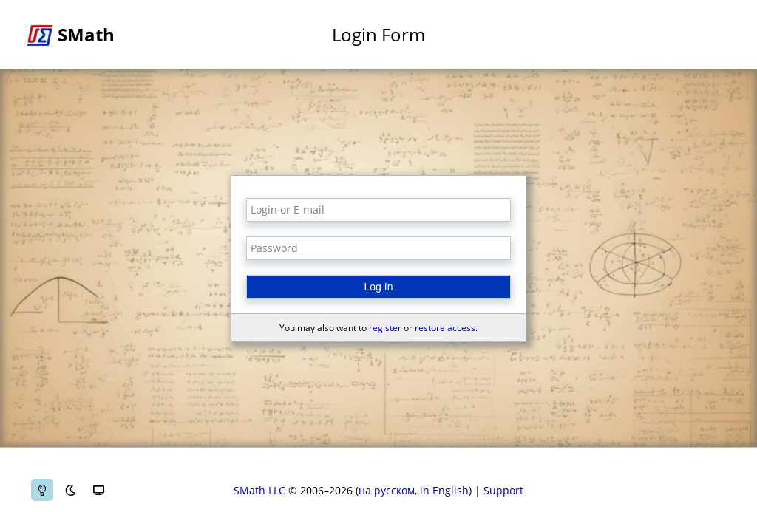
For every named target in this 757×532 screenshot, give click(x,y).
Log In (379, 287)
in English (444, 490)
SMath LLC (259, 490)
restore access (445, 328)
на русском (387, 490)
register (385, 328)
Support (503, 490)
